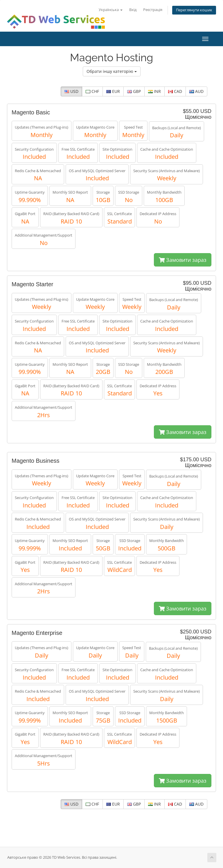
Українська (111, 10)
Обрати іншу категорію (112, 71)
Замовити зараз (183, 260)
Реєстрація (153, 10)
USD (71, 91)
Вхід (133, 10)
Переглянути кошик (194, 10)
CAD (175, 91)
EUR (113, 91)
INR (154, 91)
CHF (92, 91)
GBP (134, 91)
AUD (196, 91)
